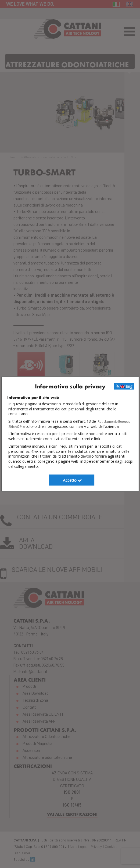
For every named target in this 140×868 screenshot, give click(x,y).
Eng (124, 386)
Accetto (73, 480)
